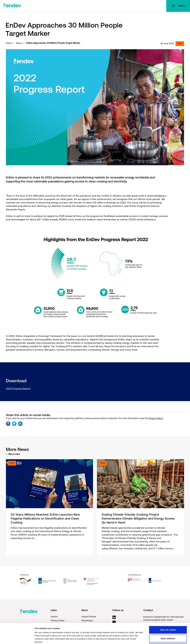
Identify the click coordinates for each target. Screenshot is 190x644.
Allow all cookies (168, 609)
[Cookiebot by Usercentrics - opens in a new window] (17, 639)
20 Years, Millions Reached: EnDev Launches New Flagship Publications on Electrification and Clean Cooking (45, 519)
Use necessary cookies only (168, 627)
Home (9, 43)
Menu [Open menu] (178, 6)
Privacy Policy (155, 419)
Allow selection (168, 618)
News (19, 43)
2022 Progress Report (19, 389)
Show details (138, 639)
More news (14, 454)
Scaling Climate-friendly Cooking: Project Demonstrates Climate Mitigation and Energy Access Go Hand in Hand (138, 519)
